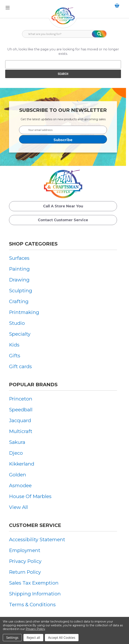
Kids (14, 345)
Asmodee (20, 486)
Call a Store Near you (63, 206)
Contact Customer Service (63, 220)
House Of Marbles (30, 496)
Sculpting (21, 291)
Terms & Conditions (32, 605)
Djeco (16, 453)
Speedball (21, 410)
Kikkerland (22, 464)
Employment (25, 550)
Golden (18, 475)
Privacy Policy (25, 561)
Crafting (19, 301)
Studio (17, 323)
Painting (19, 269)
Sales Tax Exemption (34, 583)
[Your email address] (63, 130)
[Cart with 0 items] (118, 5)
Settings (12, 638)
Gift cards (20, 366)
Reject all (33, 638)
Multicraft (21, 431)
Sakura (17, 442)
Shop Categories (33, 244)
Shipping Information (35, 594)
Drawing (19, 280)
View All (18, 507)
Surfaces (19, 258)
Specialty (20, 334)
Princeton (21, 399)
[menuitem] (24, 258)
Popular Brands (33, 385)
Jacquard (20, 420)
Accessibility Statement (37, 540)
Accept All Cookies (62, 638)
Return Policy (25, 572)
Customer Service (35, 525)
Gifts (15, 356)
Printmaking (24, 312)
